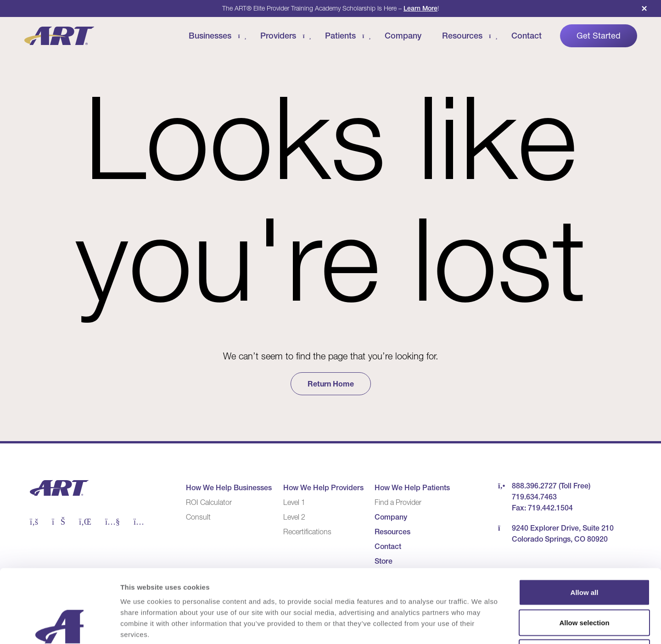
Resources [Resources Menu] (462, 36)
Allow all (585, 524)
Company (403, 36)
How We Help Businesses (229, 487)
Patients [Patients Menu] (340, 36)
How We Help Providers (323, 487)
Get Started (599, 36)
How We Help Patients (412, 487)
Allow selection (584, 554)
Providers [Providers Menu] (278, 36)
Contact (527, 36)
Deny (585, 584)
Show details (482, 626)
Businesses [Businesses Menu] (210, 36)
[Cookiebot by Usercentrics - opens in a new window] (59, 626)
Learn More (420, 8)
